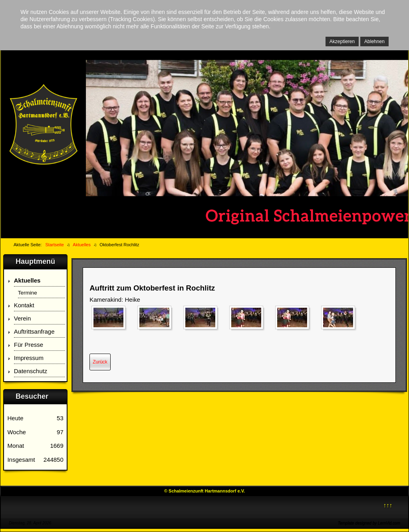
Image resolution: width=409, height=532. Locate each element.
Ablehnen (374, 42)
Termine (28, 293)
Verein (23, 318)
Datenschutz (31, 371)
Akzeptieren (342, 42)
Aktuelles (27, 280)
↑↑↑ (388, 505)
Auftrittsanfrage (34, 331)
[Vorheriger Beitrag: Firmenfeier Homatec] (100, 362)
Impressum (29, 358)
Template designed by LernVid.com (369, 523)
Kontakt (24, 305)
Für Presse (29, 345)
